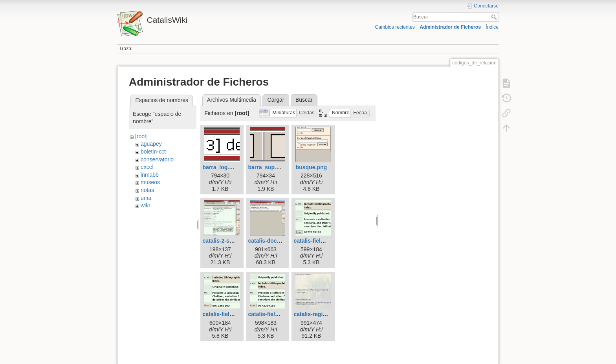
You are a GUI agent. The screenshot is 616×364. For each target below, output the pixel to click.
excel (147, 167)
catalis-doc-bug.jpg (273, 241)
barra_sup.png (267, 167)
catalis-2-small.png (227, 241)
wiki (145, 205)
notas (147, 190)
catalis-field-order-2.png (234, 314)
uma (146, 198)
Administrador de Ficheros (450, 27)
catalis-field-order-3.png (279, 314)
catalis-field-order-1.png (325, 241)
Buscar (495, 17)
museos (150, 182)
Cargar (276, 100)
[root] (141, 136)
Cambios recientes (395, 27)
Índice (492, 27)
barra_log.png (221, 167)
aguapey (151, 144)
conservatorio (157, 159)
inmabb (150, 175)
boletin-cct (153, 152)
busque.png (311, 167)
